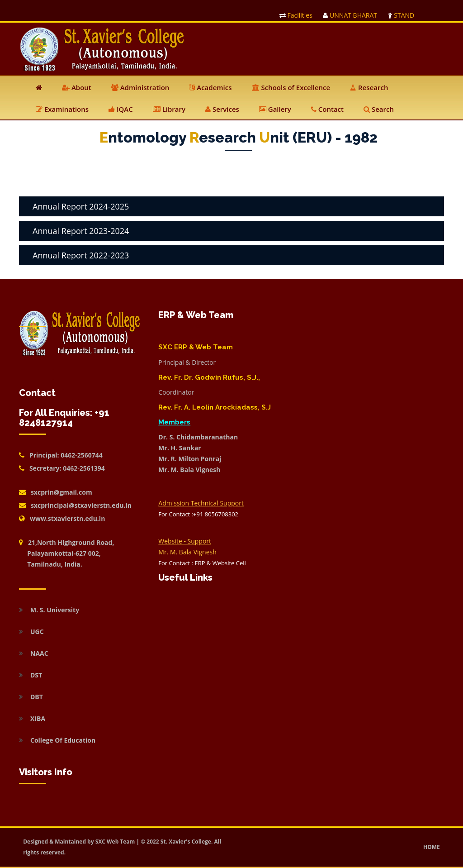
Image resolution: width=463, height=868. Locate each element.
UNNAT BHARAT (350, 15)
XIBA (38, 718)
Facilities (296, 15)
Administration (140, 87)
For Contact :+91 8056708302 (198, 514)
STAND (401, 15)
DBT (37, 697)
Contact (327, 109)
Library (169, 109)
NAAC (39, 653)
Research (369, 87)
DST (36, 675)
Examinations (62, 109)
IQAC (121, 109)
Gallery (275, 109)
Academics (210, 87)
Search (379, 109)
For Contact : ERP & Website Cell (202, 563)
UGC (37, 632)
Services (222, 109)
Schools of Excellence (291, 87)
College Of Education (63, 740)
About (77, 87)
